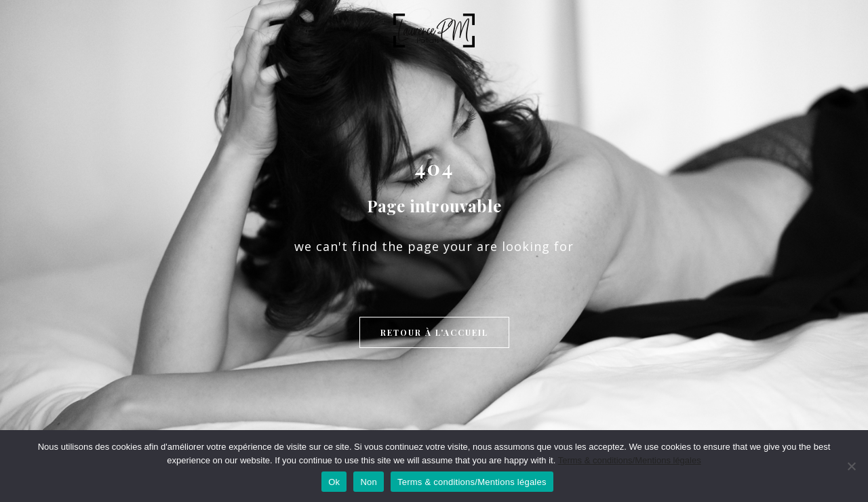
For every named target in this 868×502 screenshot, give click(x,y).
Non (369, 482)
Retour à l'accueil (434, 332)
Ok (334, 482)
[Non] (851, 466)
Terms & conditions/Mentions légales (630, 460)
